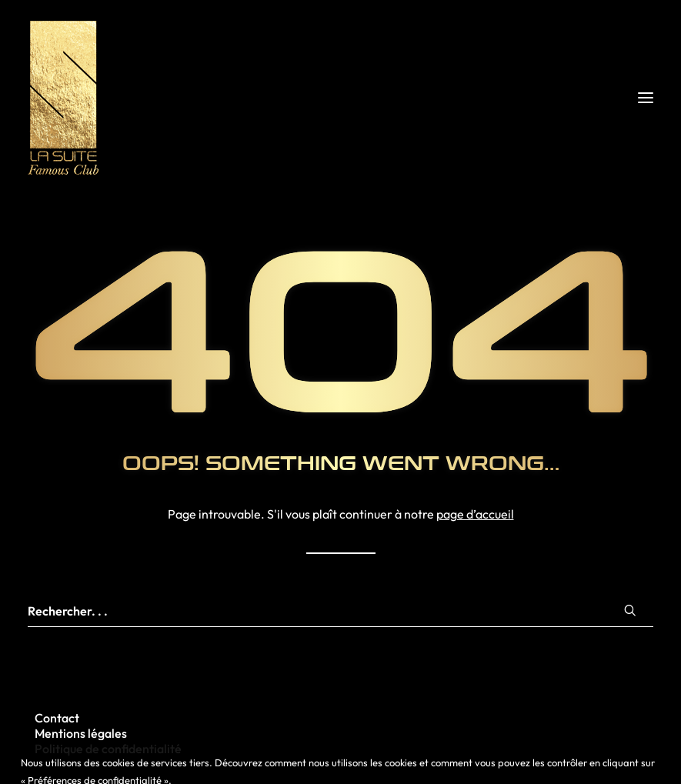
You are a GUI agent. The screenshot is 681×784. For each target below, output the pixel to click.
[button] (646, 98)
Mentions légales (81, 733)
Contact (57, 718)
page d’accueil (475, 514)
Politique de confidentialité (108, 749)
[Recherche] (340, 611)
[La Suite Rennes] (340, 98)
